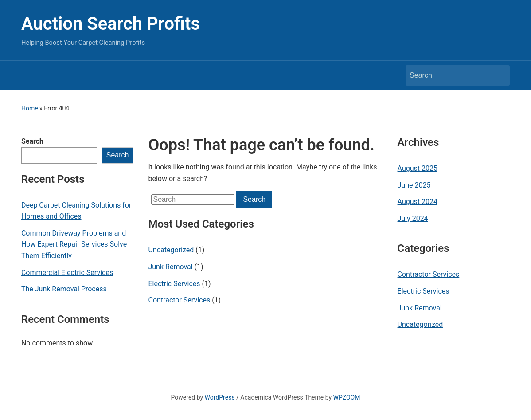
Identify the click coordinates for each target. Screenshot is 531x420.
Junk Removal (170, 267)
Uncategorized (171, 250)
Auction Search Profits (111, 24)
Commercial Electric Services (67, 273)
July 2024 (413, 218)
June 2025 (414, 185)
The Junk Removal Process (64, 289)
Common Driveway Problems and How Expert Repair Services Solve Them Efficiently (74, 244)
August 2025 (418, 168)
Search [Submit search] (499, 75)
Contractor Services (179, 300)
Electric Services (174, 284)
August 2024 (418, 202)
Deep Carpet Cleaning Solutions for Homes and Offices (76, 211)
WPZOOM (347, 397)
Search (32, 141)
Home (30, 108)
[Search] (449, 75)
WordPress (220, 397)
